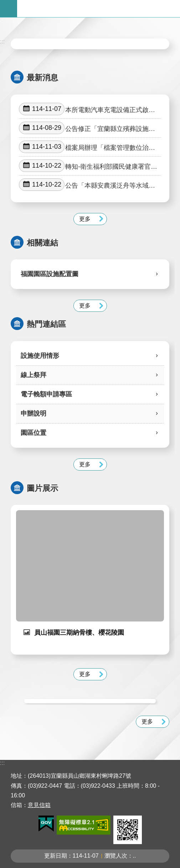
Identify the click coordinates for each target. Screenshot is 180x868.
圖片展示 (42, 488)
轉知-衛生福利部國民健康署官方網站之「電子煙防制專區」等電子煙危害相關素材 (88, 166)
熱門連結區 (46, 324)
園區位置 (34, 433)
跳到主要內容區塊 (4, 4)
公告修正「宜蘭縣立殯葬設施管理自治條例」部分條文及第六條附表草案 (87, 128)
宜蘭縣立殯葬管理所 (99, 9)
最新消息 (42, 78)
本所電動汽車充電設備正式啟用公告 (87, 109)
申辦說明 (34, 413)
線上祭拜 (34, 375)
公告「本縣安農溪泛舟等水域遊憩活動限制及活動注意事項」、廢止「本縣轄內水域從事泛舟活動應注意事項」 (87, 185)
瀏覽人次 (116, 856)
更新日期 (56, 856)
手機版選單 (9, 9)
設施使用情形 (40, 356)
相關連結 (42, 243)
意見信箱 (39, 805)
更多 (85, 219)
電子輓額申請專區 (46, 394)
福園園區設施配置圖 (50, 274)
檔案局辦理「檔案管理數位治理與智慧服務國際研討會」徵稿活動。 (87, 147)
